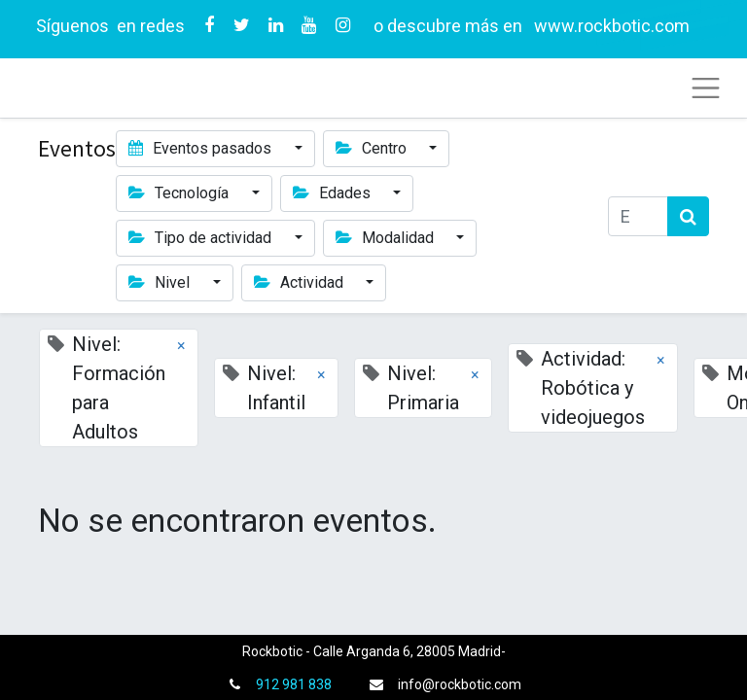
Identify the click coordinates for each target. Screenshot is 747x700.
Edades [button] (334, 193)
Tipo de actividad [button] (202, 238)
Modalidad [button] (387, 238)
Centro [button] (373, 148)
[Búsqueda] (688, 216)
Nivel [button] (161, 282)
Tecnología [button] (180, 193)
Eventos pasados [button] (202, 148)
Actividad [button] (301, 282)
